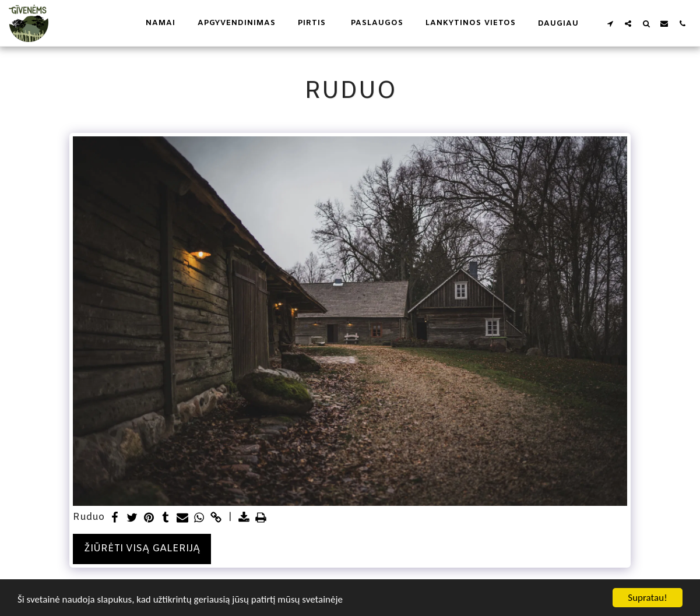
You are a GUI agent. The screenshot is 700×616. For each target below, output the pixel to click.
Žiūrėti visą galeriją (142, 549)
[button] (610, 23)
